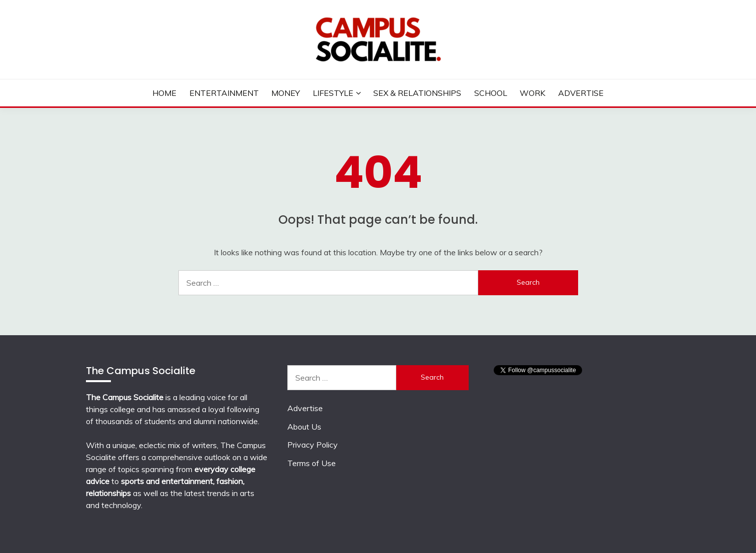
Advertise (581, 93)
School (491, 93)
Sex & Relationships (417, 93)
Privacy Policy (313, 445)
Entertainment (224, 93)
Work (532, 93)
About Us (304, 427)
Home (164, 93)
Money (286, 93)
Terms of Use (312, 463)
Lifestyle (333, 93)
